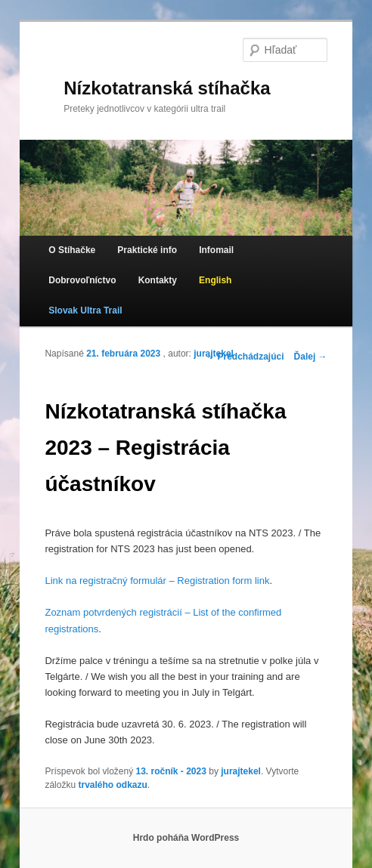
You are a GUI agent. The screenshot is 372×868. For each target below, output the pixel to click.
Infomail (216, 250)
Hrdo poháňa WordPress (186, 838)
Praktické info (147, 250)
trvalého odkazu (112, 785)
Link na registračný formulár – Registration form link (157, 581)
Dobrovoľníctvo (82, 280)
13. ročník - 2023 (171, 771)
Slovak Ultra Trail (85, 310)
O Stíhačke (72, 250)
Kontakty (158, 280)
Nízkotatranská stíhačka (167, 88)
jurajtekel (214, 354)
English (215, 280)
